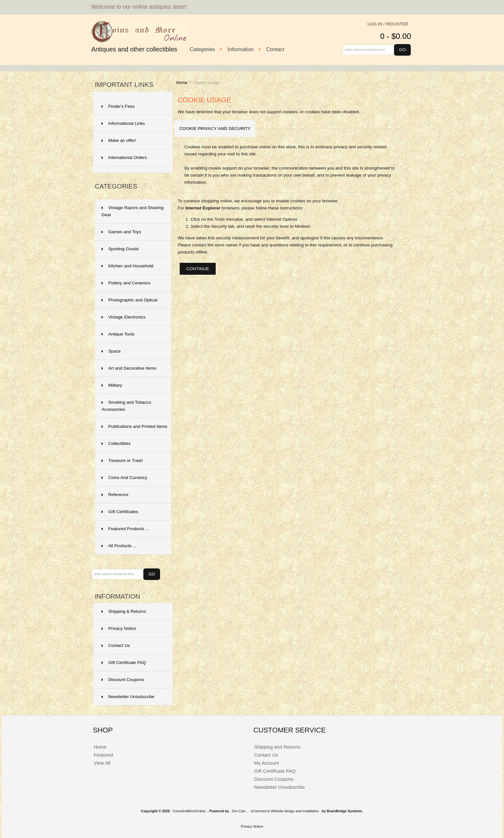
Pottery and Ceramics (126, 283)
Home (182, 83)
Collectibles (116, 443)
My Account (267, 763)
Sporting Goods (120, 249)
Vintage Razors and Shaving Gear (133, 211)
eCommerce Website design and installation (285, 811)
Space (111, 351)
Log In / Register (388, 24)
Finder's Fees (118, 106)
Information (241, 49)
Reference (115, 495)
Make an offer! (119, 140)
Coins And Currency (124, 478)
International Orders (124, 157)
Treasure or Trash (122, 460)
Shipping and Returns (277, 747)
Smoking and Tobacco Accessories (126, 406)
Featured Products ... (125, 529)
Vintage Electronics (124, 317)
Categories (202, 49)
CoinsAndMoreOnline (189, 811)
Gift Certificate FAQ (124, 663)
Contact (275, 49)
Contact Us (116, 645)
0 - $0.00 (396, 36)
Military (112, 385)
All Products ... (119, 546)
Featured (103, 755)
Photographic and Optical (130, 300)
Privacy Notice (119, 628)
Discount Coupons (123, 680)
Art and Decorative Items (129, 368)
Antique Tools (118, 334)
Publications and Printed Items (135, 426)
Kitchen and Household (128, 266)
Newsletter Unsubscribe (128, 697)
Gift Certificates (120, 512)
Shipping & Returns (124, 611)
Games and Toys (121, 232)
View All (102, 763)
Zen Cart (239, 811)
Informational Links (123, 123)
